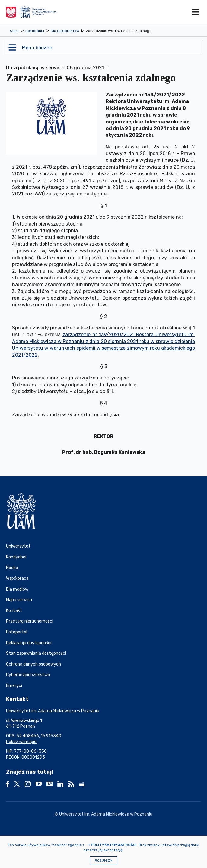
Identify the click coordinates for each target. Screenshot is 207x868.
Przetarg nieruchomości (30, 621)
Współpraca (17, 578)
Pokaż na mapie (21, 742)
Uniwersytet (18, 546)
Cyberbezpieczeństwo (28, 675)
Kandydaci (16, 557)
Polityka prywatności (114, 845)
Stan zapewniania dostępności (36, 653)
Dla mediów (17, 589)
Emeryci (14, 686)
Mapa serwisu (19, 600)
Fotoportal (17, 632)
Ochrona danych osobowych (33, 664)
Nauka (12, 568)
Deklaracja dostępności (29, 643)
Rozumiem (104, 861)
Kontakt (14, 611)
